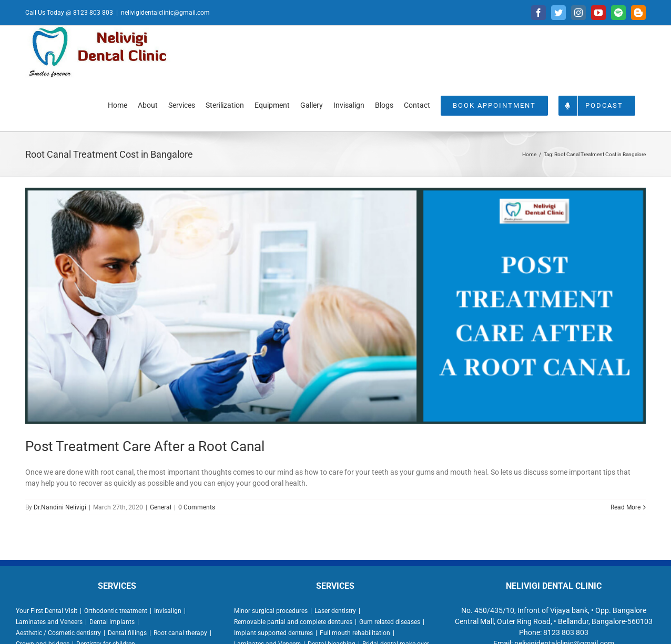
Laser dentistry (335, 611)
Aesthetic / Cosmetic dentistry (58, 633)
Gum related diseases (390, 622)
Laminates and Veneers (49, 622)
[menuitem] (118, 105)
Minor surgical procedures (271, 611)
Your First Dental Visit (47, 611)
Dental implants (112, 622)
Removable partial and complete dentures (293, 622)
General (161, 507)
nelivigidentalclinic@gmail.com (165, 13)
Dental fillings (127, 633)
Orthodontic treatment (116, 611)
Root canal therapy (180, 633)
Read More (626, 507)
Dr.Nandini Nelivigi (60, 507)
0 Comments (197, 507)
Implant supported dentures (273, 633)
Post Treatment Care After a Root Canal (145, 446)
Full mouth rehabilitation (355, 633)
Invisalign (168, 611)
